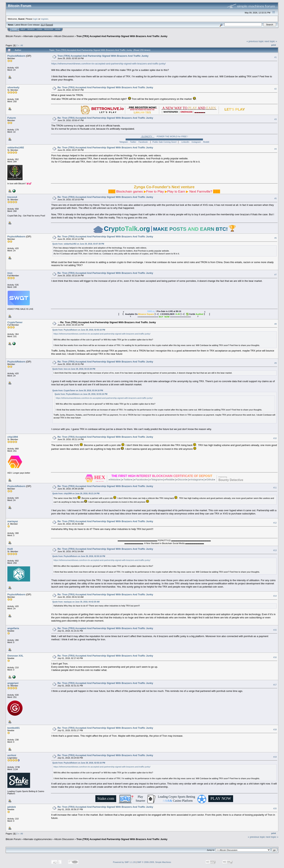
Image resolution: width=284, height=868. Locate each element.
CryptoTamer (15, 322)
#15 (275, 630)
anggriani (13, 683)
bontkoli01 (14, 728)
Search (31, 29)
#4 (275, 149)
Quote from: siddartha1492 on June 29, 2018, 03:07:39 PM (78, 244)
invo (10, 273)
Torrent (49, 25)
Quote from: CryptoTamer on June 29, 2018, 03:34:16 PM (78, 391)
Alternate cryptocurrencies (38, 36)
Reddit (206, 142)
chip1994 (13, 437)
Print (274, 45)
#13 (275, 551)
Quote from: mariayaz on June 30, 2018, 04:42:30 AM (76, 602)
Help (23, 29)
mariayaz (13, 521)
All (22, 45)
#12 (275, 523)
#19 (275, 757)
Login (39, 29)
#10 (275, 438)
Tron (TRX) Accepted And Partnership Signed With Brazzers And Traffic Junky (122, 36)
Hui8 (10, 549)
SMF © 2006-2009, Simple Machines (154, 862)
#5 (275, 199)
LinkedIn (185, 142)
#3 (275, 119)
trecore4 (12, 197)
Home (14, 29)
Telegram (123, 142)
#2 (275, 89)
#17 (275, 685)
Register (49, 29)
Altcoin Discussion (64, 36)
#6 (275, 238)
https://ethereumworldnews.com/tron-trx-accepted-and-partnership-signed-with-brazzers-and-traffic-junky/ (109, 64)
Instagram (196, 142)
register (44, 19)
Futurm (12, 118)
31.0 (43, 25)
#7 (275, 275)
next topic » (271, 41)
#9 (275, 363)
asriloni (12, 755)
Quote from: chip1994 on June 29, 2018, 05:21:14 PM (76, 494)
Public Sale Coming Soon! (165, 142)
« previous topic (255, 41)
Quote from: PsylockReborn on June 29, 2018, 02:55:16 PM (79, 330)
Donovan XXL (15, 656)
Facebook (143, 142)
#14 (275, 596)
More (58, 29)
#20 (275, 808)
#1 (275, 57)
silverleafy (13, 87)
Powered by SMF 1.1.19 (124, 862)
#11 (275, 488)
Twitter (133, 142)
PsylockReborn (16, 56)
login (35, 19)
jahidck (12, 807)
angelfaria (13, 628)
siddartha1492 (16, 148)
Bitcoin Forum (13, 36)
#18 (275, 729)
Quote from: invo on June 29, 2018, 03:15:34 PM (74, 369)
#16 (275, 657)
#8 (275, 324)
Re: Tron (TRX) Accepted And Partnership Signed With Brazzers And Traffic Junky (105, 87)
